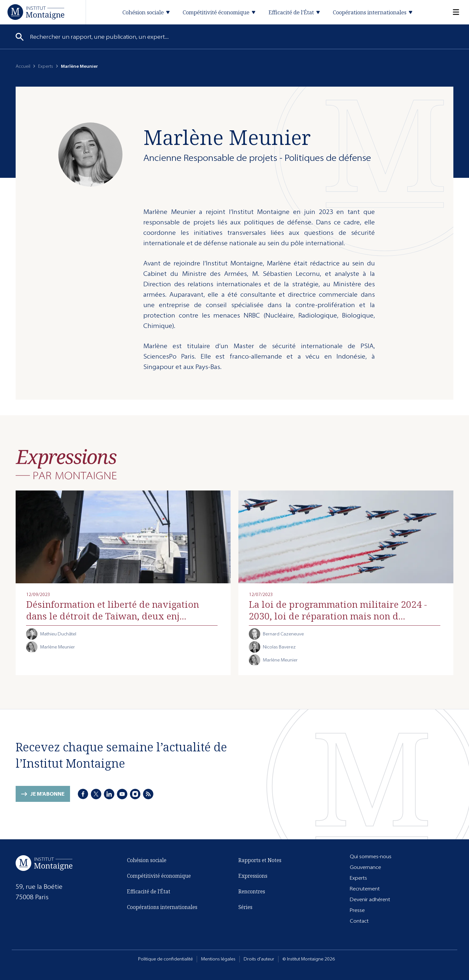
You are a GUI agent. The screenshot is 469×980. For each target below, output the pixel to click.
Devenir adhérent (370, 899)
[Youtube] (122, 794)
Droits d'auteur (259, 959)
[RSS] (148, 794)
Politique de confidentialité (165, 959)
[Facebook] (83, 794)
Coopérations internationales (162, 907)
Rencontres (252, 891)
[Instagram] (135, 794)
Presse (357, 910)
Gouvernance (365, 867)
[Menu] (452, 12)
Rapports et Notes (260, 860)
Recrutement (365, 889)
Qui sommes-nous (371, 856)
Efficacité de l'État (149, 891)
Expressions (253, 876)
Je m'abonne (47, 794)
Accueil (23, 66)
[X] (96, 794)
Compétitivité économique (159, 876)
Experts (46, 66)
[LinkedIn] (109, 794)
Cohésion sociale (147, 860)
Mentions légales (218, 959)
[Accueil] (36, 12)
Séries (245, 907)
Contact (359, 921)
